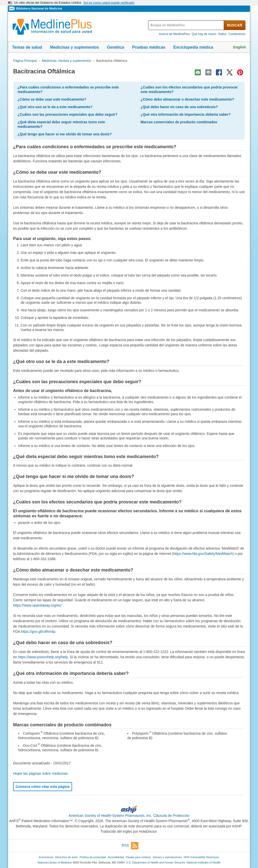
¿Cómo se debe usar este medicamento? (52, 99)
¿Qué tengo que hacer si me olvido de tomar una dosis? (65, 134)
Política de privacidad (93, 857)
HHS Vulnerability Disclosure (201, 857)
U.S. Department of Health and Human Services (155, 862)
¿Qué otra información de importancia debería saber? (186, 114)
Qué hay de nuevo (204, 34)
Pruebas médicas (149, 47)
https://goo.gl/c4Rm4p (38, 632)
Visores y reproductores (167, 857)
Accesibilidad (116, 857)
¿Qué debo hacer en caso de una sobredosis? (179, 107)
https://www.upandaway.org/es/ (37, 605)
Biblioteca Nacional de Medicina (39, 9)
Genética (116, 47)
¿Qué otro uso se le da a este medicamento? (55, 107)
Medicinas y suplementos (75, 47)
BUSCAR (235, 25)
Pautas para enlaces (138, 857)
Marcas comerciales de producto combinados (179, 122)
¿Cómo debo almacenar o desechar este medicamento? (187, 99)
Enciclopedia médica (193, 47)
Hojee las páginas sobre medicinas (40, 773)
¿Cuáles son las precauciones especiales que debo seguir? (68, 114)
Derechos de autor (67, 857)
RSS (130, 846)
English (239, 47)
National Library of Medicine (55, 862)
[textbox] (186, 25)
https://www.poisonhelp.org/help (43, 657)
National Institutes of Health (204, 862)
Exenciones (46, 857)
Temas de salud (27, 47)
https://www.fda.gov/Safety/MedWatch (203, 554)
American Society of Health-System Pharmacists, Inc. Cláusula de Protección (129, 816)
